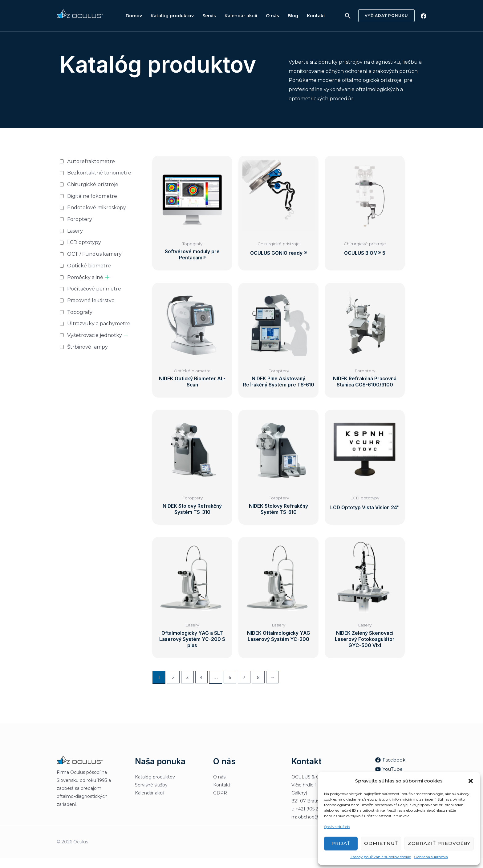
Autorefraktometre (91, 161)
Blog (286, 16)
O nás (267, 16)
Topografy (80, 312)
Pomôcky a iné (85, 277)
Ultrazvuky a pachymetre (99, 324)
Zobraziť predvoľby (439, 843)
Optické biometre (89, 266)
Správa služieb (337, 827)
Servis (206, 16)
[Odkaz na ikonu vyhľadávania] (348, 16)
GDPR (220, 803)
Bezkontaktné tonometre (99, 173)
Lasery (75, 231)
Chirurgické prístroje (93, 184)
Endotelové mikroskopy (97, 208)
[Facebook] (424, 16)
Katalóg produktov (170, 16)
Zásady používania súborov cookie (381, 857)
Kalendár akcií (237, 16)
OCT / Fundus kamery (94, 254)
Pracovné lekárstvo (91, 300)
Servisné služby (151, 795)
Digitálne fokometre (92, 196)
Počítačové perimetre (94, 289)
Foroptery (80, 219)
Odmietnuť (381, 843)
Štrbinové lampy (87, 347)
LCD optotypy (84, 242)
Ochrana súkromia (431, 857)
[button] (471, 781)
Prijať (341, 843)
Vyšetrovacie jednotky (95, 335)
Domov (133, 16)
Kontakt (308, 16)
